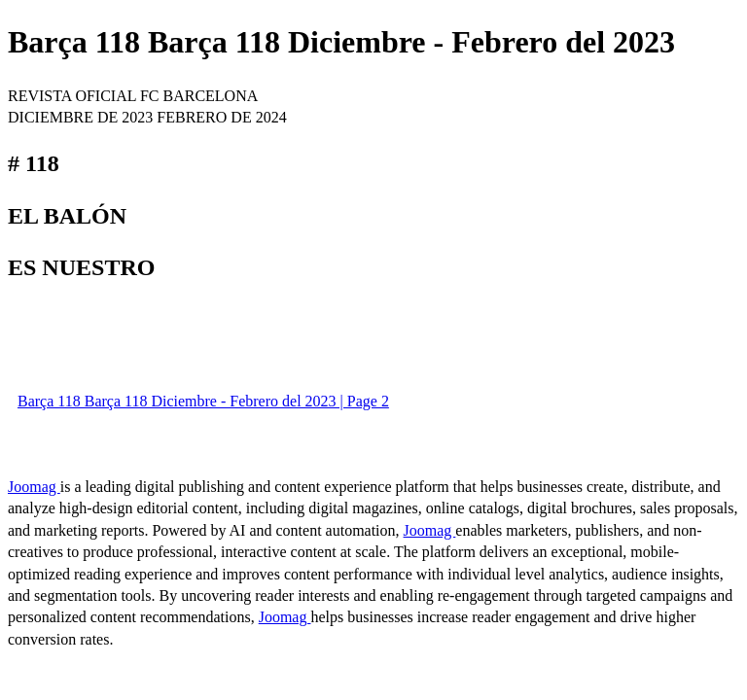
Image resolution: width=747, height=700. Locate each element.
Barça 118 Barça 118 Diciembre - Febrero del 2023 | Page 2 (203, 401)
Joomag (34, 487)
